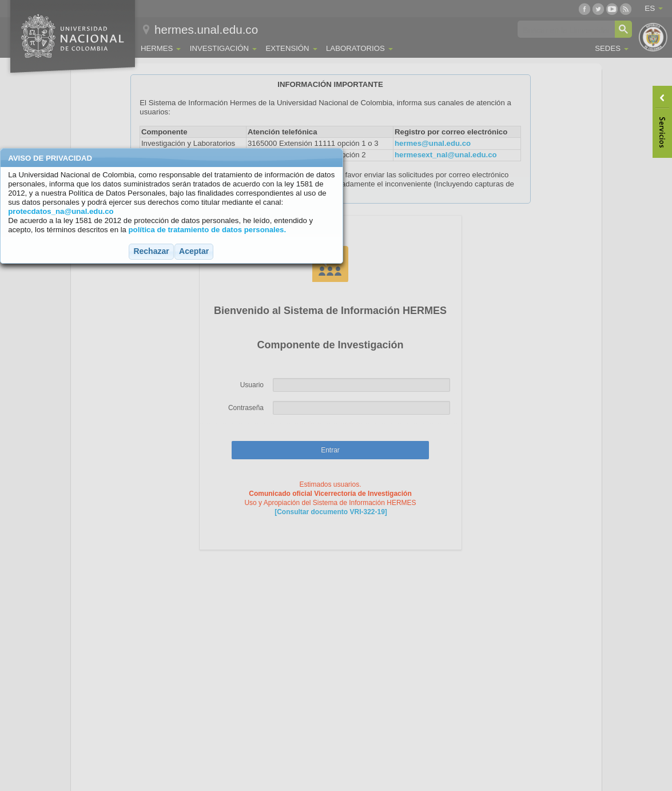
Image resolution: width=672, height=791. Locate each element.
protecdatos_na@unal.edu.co (61, 211)
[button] (151, 251)
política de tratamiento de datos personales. (208, 230)
